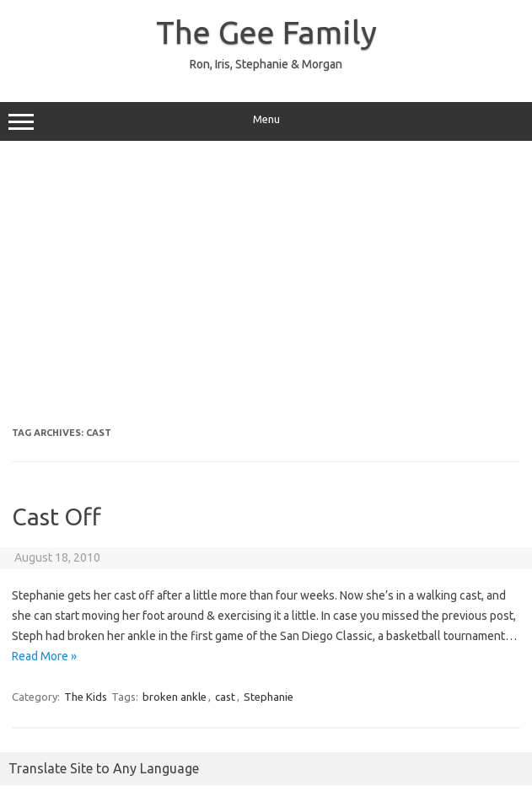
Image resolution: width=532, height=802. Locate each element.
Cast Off (56, 517)
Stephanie (269, 697)
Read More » (44, 656)
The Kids (86, 697)
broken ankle (175, 697)
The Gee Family (266, 32)
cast (225, 697)
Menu (266, 121)
